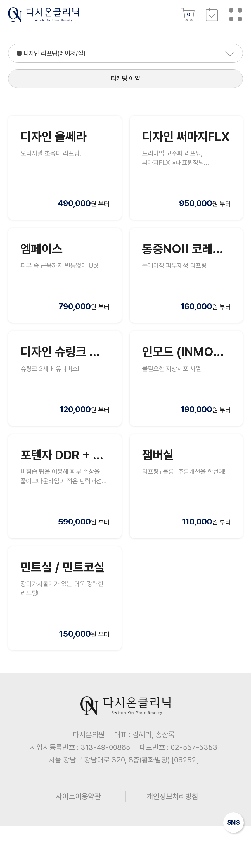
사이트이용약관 (78, 839)
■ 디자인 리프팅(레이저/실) (63, 56)
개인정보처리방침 (172, 839)
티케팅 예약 (125, 88)
